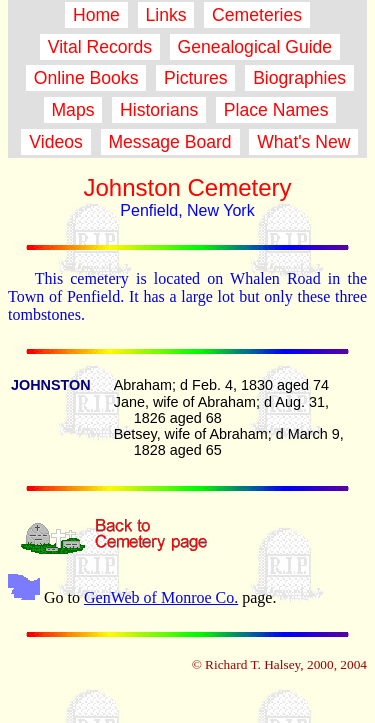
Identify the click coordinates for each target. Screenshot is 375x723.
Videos (55, 142)
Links (166, 15)
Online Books (86, 78)
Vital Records (100, 47)
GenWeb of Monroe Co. (161, 597)
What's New (303, 142)
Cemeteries (257, 15)
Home (96, 15)
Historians (159, 110)
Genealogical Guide (255, 47)
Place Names (276, 110)
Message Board (170, 142)
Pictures (195, 78)
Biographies (299, 78)
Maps (73, 110)
